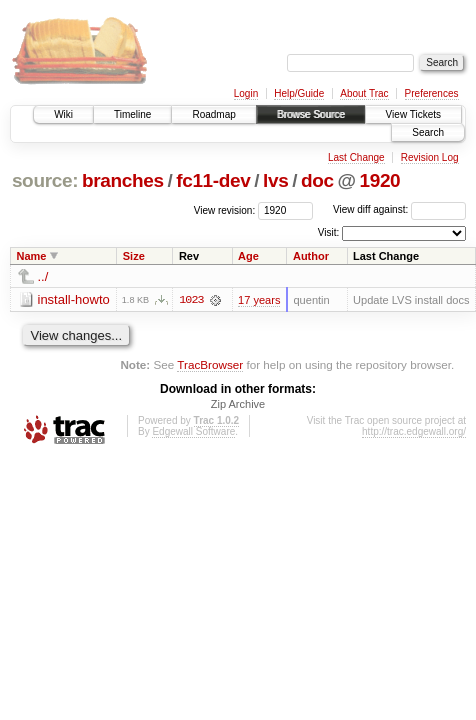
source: (45, 180)
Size (134, 256)
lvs (275, 180)
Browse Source (311, 114)
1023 (191, 300)
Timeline (132, 114)
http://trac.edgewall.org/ (414, 432)
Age (248, 256)
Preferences (432, 93)
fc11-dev (213, 180)
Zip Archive (238, 405)
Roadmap (213, 114)
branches (123, 180)
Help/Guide (299, 93)
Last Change (356, 157)
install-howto (74, 299)
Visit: (329, 232)
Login (246, 93)
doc (317, 180)
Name (32, 256)
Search (428, 132)
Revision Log (430, 157)
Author (311, 256)
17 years (259, 300)
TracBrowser (210, 364)
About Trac (364, 93)
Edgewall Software (193, 432)
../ (43, 276)
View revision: (225, 209)
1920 (379, 180)
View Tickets (413, 114)
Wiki (63, 114)
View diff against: (399, 209)
